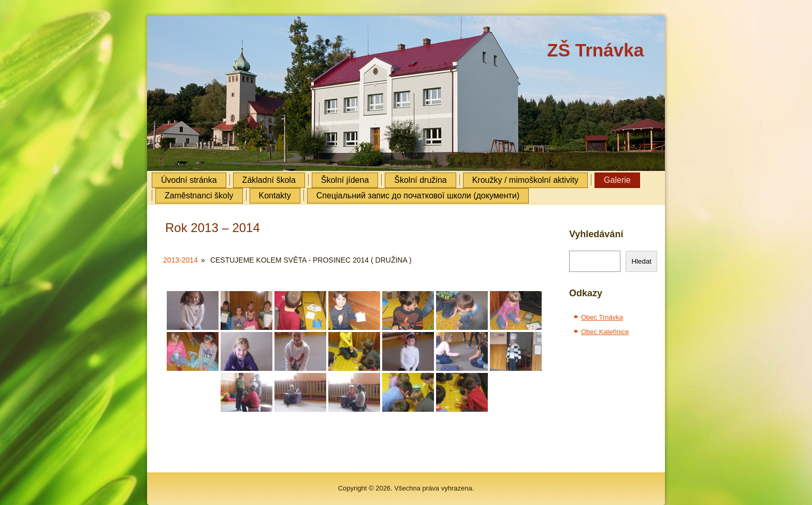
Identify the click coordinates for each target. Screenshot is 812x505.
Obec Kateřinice (605, 332)
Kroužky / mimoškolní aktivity (525, 180)
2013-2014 (180, 260)
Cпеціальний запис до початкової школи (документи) (418, 196)
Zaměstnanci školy (199, 196)
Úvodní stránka (189, 180)
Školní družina (420, 180)
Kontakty (275, 196)
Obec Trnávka (602, 317)
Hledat (641, 261)
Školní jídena (345, 180)
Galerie (617, 180)
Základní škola (269, 180)
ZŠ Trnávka (595, 50)
